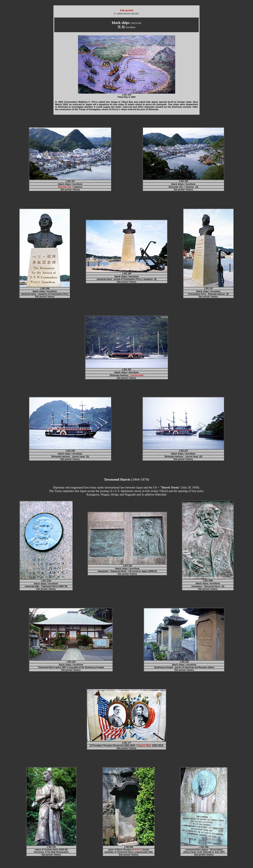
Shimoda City (65, 187)
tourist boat (137, 375)
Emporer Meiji (144, 746)
